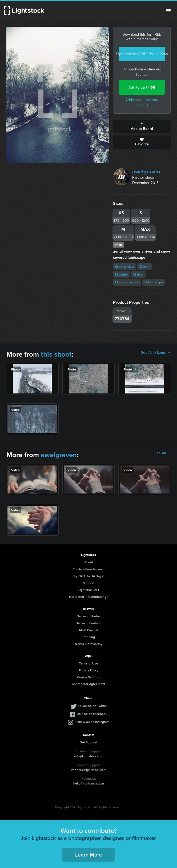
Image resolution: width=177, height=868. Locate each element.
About (89, 562)
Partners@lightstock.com (89, 770)
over (144, 267)
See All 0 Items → (156, 353)
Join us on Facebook (92, 714)
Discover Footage (88, 623)
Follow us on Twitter (92, 706)
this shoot (56, 354)
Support (89, 583)
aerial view (125, 267)
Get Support (88, 742)
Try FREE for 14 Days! (88, 576)
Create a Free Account (89, 569)
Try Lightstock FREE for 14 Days (142, 54)
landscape (154, 282)
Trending (88, 637)
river (138, 274)
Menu (168, 11)
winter (122, 274)
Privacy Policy (89, 670)
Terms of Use (88, 663)
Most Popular (89, 630)
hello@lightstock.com (89, 783)
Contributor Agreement (88, 684)
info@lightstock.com (89, 756)
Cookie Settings (88, 677)
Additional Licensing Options (142, 103)
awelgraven (146, 172)
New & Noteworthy (89, 644)
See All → (162, 453)
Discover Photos (89, 616)
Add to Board (142, 127)
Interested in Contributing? (88, 597)
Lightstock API (89, 590)
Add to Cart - (142, 87)
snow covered (127, 282)
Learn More (89, 855)
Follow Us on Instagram (92, 722)
